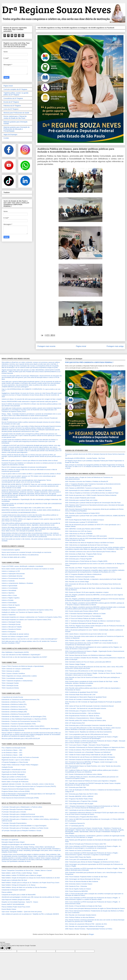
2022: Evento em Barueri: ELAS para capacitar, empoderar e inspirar (87, 592)
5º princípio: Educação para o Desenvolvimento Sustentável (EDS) (23, 817)
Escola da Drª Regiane (11, 102)
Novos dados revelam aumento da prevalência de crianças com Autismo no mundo (28, 569)
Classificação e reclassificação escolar (14, 770)
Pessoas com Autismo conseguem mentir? (15, 636)
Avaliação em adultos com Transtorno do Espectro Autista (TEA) (22, 612)
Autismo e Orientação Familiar (11, 622)
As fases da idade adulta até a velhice (14, 557)
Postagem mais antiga (115, 346)
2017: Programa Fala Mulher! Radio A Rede (79, 799)
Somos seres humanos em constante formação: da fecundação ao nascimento (26, 552)
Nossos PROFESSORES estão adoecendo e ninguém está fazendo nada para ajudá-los (30, 401)
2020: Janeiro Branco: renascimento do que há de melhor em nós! (86, 634)
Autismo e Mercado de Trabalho (12, 627)
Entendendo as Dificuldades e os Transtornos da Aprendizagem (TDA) (24, 717)
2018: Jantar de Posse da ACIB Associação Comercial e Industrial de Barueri (89, 706)
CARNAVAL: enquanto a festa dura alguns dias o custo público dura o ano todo (27, 508)
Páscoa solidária (7, 892)
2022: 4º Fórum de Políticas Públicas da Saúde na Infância (84, 618)
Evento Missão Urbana (9, 909)
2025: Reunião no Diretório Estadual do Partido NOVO (82, 513)
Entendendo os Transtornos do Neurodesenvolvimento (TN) (20, 700)
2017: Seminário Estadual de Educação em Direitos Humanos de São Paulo (89, 760)
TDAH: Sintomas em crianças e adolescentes (16, 669)
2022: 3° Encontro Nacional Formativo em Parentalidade (83, 616)
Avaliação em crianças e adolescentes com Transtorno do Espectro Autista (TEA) (27, 610)
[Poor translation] (8, 948)
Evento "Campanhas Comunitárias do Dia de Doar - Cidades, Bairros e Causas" (27, 870)
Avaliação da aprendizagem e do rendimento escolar (18, 844)
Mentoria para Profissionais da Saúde (16, 113)
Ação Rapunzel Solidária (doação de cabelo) (16, 900)
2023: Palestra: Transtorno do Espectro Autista (80, 577)
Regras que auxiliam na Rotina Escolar (14, 777)
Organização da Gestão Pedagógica (13, 774)
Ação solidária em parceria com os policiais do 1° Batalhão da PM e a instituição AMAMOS (30, 914)
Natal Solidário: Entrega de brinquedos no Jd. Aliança (19, 885)
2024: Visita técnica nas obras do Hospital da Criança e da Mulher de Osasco (90, 543)
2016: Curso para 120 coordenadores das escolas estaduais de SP (86, 859)
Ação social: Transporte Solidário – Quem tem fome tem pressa (22, 912)
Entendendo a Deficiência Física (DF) (13, 702)
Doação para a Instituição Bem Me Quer (14, 880)
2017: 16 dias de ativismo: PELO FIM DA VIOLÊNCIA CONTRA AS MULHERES (90, 750)
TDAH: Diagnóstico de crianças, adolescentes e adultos (19, 676)
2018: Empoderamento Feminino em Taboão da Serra (82, 716)
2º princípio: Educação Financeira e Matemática (17, 809)
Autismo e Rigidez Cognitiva (11, 598)
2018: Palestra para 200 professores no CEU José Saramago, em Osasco (89, 671)
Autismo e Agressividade (9, 586)
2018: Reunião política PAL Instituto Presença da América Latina (85, 720)
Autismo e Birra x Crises (9, 595)
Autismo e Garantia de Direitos (11, 629)
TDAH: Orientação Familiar (10, 683)
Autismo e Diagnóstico (9, 607)
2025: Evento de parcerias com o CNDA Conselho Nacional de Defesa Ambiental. (91, 495)
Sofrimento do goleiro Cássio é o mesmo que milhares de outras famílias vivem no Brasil (30, 461)
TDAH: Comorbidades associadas (12, 678)
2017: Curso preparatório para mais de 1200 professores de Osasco (87, 734)
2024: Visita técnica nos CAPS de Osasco (78, 531)
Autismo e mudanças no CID (11, 571)
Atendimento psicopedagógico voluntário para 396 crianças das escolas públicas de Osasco (31, 897)
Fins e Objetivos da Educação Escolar (14, 748)
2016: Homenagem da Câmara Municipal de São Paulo (83, 879)
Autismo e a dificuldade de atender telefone (15, 634)
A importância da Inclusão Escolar (12, 697)
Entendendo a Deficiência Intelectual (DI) (15, 709)
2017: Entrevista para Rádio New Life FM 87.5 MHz (81, 794)
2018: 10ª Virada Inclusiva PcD (75, 723)
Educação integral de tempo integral (13, 842)
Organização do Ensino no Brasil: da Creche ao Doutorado (20, 757)
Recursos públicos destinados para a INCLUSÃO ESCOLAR (21, 739)
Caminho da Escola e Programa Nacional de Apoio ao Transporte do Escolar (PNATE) (29, 786)
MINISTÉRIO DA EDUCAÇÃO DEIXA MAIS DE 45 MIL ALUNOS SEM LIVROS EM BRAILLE (31, 510)
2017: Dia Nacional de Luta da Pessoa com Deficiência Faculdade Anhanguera (90, 757)
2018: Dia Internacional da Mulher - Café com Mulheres (83, 713)
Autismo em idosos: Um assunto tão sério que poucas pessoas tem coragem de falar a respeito (32, 399)
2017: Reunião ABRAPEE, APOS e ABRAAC (79, 796)
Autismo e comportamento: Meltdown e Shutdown (17, 583)
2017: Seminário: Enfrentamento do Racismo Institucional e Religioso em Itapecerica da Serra (95, 747)
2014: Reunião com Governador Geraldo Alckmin (81, 915)
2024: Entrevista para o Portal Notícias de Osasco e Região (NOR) (86, 561)
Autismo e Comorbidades (10, 588)
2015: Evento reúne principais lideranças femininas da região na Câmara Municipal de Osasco (95, 908)
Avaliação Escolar (7, 767)
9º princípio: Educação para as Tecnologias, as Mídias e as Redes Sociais (25, 828)
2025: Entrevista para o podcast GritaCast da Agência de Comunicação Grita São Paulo (93, 503)
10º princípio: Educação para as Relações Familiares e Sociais (21, 831)
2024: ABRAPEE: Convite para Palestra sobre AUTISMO (83, 529)
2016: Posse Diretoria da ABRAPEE (76, 891)
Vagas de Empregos (10, 135)
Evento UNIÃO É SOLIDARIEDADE (13, 904)
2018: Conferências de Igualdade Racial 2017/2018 (81, 692)
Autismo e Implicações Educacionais (13, 574)
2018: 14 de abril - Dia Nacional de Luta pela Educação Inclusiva (86, 708)
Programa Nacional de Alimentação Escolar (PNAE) (18, 789)
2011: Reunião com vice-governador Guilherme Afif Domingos (85, 926)
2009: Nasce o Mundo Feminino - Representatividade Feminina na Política (89, 929)
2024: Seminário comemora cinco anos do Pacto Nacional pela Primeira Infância (91, 552)
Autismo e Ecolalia (7, 600)
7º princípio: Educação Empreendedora (14, 823)
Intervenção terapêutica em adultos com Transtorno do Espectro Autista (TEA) (26, 620)
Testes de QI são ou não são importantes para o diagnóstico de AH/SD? (24, 657)
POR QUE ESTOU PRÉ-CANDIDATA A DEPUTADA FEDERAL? (89, 362)
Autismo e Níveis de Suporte (11, 605)
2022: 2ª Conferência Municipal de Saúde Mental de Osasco (84, 623)
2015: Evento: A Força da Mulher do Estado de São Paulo (83, 906)
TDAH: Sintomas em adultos (11, 671)
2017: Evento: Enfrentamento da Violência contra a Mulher (84, 774)
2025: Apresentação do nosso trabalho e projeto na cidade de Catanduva (88, 490)
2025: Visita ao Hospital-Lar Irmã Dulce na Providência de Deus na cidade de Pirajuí (92, 493)
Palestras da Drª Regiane (12, 106)
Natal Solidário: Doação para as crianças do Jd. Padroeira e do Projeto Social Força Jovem (30, 883)
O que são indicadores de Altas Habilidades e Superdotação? (21, 655)
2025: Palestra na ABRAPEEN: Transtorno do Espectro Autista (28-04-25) (88, 488)
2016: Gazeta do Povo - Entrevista (76, 886)
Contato (6, 138)
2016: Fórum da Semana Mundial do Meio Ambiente (82, 881)
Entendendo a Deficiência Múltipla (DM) (14, 712)
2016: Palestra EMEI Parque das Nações (78, 857)
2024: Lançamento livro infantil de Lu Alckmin (79, 556)
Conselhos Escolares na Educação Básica (15, 779)
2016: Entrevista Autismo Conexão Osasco (79, 884)
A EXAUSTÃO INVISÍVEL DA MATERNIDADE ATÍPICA (19, 512)
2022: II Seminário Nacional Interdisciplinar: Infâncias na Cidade (85, 614)
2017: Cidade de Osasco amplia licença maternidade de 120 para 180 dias (89, 755)
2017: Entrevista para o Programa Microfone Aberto (81, 817)
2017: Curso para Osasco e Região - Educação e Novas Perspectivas (87, 745)
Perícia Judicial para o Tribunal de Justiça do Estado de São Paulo (15, 117)
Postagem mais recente (46, 346)
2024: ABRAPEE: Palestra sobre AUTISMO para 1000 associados (86, 536)
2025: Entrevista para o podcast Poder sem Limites (81, 500)
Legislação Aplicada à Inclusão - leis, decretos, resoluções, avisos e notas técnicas (28, 784)
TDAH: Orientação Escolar (10, 686)
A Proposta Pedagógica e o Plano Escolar (15, 762)
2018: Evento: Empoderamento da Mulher (78, 686)
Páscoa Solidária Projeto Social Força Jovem (16, 907)
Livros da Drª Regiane (11, 109)
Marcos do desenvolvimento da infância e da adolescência (20, 555)
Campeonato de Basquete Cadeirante (14, 890)
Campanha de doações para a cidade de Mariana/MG (19, 895)
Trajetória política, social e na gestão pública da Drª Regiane (16, 94)
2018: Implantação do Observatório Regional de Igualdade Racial (86, 697)
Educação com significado (10, 840)
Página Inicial (8, 86)
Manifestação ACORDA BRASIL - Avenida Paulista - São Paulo (85, 458)
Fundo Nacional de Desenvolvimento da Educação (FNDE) (20, 798)
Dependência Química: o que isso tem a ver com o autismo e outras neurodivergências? (30, 639)
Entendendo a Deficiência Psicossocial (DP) (16, 714)
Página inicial (81, 346)
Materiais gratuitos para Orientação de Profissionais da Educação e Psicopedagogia (17, 129)
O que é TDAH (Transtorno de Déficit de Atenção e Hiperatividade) (23, 666)
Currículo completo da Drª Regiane (15, 89)
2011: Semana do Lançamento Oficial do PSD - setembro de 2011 (86, 924)
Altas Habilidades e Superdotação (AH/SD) (15, 652)
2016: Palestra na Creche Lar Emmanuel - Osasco (81, 850)
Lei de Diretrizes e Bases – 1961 (12, 750)
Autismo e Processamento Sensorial (13, 578)
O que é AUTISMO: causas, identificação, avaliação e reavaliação (22, 566)
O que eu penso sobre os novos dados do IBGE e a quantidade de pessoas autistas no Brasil (31, 474)
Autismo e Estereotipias (9, 603)
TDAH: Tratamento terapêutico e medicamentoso (17, 681)
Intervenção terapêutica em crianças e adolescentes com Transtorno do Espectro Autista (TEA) (32, 617)
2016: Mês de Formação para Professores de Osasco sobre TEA (86, 844)
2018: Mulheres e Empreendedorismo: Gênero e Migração (84, 718)
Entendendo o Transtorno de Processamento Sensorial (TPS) (21, 721)
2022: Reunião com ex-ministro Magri (77, 582)
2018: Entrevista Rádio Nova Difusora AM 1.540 (80, 695)
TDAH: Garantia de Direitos (10, 688)
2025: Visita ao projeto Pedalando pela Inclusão (80, 498)
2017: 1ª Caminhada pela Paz (75, 826)
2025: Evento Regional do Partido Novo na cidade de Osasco (85, 520)
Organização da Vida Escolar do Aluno (14, 772)
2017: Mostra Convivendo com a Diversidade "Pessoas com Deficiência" (88, 752)
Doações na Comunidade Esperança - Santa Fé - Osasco (20, 902)
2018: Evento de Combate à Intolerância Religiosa (81, 699)
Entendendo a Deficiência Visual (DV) (14, 707)
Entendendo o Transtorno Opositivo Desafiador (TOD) (19, 724)
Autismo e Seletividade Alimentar (12, 576)
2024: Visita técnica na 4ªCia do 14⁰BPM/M (79, 534)
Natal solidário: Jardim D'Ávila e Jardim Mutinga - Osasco (20, 873)
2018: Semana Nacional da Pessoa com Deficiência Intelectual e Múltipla (88, 655)
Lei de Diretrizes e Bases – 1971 (12, 753)
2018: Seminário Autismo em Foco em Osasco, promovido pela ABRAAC (88, 662)
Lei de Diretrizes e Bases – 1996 (12, 755)
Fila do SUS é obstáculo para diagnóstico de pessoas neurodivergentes (24, 467)
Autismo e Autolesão (8, 581)
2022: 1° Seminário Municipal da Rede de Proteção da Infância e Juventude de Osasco (93, 621)
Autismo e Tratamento (9, 615)
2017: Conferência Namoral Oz (75, 823)
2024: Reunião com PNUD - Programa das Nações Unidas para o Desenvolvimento (92, 568)
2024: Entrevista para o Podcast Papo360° (79, 559)
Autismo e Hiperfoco (8, 593)
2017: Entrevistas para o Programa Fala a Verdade (81, 801)
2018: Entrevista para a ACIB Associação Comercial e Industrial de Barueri (89, 725)
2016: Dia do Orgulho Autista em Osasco (78, 889)
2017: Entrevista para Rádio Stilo (76, 787)
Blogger (91, 934)
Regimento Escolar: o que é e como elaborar (16, 760)
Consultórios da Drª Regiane (13, 98)
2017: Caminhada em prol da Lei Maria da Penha (81, 810)
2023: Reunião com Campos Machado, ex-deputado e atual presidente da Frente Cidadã (93, 579)
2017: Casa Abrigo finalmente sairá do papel (79, 804)
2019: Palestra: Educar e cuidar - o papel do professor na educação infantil (89, 640)
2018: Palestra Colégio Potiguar (75, 664)
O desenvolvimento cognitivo (11, 550)
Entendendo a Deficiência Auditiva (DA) (14, 704)
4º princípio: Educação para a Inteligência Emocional (18, 814)
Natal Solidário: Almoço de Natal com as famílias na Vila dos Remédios (24, 887)
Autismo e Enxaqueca (9, 632)
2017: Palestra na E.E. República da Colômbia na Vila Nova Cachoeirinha (88, 732)
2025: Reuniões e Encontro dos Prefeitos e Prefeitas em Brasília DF (87, 481)
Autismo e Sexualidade (9, 590)
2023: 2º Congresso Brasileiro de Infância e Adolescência (83, 574)
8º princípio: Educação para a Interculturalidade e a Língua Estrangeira (24, 826)
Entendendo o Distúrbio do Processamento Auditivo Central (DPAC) (23, 726)
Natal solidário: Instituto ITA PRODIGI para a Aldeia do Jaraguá (22, 875)
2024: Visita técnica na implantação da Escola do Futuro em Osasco (87, 545)
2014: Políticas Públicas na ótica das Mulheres (80, 917)
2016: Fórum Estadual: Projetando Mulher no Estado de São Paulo (86, 877)
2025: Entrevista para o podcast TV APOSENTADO (81, 522)
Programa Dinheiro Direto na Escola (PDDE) (16, 791)
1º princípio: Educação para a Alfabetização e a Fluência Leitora (22, 807)
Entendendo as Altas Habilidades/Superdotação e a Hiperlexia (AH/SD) (24, 719)
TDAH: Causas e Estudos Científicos (13, 673)
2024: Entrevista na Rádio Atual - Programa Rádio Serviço (83, 554)
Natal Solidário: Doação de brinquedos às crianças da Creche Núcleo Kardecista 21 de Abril (31, 878)
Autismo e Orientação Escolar (11, 624)
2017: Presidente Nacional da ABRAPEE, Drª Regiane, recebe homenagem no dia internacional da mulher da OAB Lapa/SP (91, 763)
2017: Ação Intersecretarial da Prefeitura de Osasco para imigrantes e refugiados (91, 781)
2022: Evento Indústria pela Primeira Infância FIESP (82, 611)
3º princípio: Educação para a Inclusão (14, 812)
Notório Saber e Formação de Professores (15, 782)
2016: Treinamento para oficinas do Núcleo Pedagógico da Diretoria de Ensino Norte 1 (92, 862)
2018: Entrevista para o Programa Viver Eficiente (81, 711)
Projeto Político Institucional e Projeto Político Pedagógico (20, 765)
